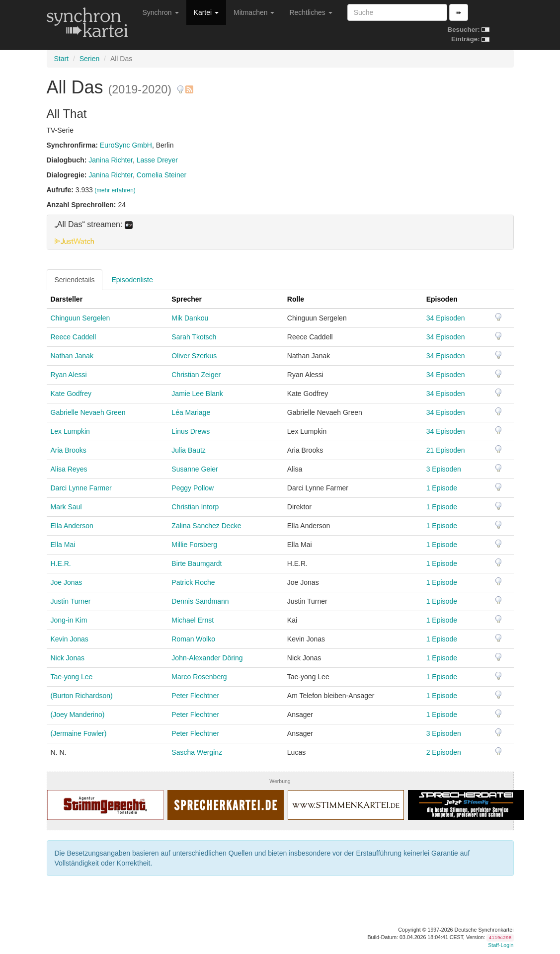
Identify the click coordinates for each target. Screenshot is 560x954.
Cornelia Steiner (161, 175)
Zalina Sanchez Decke (206, 526)
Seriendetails (75, 280)
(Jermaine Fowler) (79, 733)
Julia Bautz (188, 450)
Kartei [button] (206, 12)
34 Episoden (446, 318)
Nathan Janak (72, 356)
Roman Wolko (193, 639)
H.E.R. (61, 563)
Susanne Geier (195, 469)
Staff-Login (501, 945)
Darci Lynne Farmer (81, 488)
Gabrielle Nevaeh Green (88, 412)
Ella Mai (63, 545)
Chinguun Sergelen (80, 318)
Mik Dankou (190, 318)
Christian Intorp (195, 507)
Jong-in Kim (69, 620)
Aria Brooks (69, 450)
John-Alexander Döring (207, 658)
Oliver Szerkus (194, 356)
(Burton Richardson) (82, 696)
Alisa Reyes (69, 469)
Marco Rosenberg (199, 677)
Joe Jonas (67, 582)
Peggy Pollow (193, 488)
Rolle (296, 299)
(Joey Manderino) (78, 715)
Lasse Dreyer (157, 160)
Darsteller (67, 299)
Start (62, 59)
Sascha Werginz (197, 752)
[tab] (280, 232)
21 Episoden (446, 450)
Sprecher (187, 299)
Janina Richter (111, 160)
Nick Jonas (68, 658)
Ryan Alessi (69, 375)
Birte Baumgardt (197, 563)
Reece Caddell (74, 337)
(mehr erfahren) (115, 190)
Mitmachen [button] (254, 12)
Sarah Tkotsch (194, 337)
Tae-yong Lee (72, 677)
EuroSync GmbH (126, 145)
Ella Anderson (72, 526)
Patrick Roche (193, 582)
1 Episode (442, 488)
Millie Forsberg (194, 545)
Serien (89, 59)
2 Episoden (444, 752)
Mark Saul (66, 507)
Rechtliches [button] (311, 12)
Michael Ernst (193, 620)
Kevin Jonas (70, 639)
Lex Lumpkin (70, 431)
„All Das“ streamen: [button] (94, 225)
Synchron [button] (161, 12)
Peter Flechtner (195, 696)
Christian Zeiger (196, 375)
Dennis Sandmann (200, 601)
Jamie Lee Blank (197, 394)
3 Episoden (444, 469)
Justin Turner (71, 601)
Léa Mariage (191, 412)
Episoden (442, 299)
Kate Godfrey (71, 394)
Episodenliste (132, 280)
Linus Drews (191, 431)
